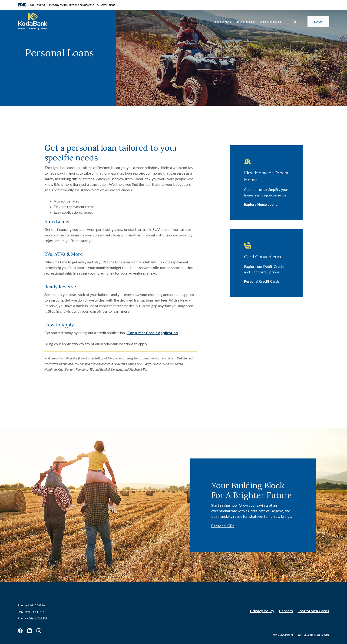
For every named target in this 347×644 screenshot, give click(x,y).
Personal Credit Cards (262, 281)
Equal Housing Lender (316, 635)
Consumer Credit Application (153, 333)
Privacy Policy (262, 611)
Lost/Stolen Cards (313, 611)
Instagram (39, 631)
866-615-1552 (38, 618)
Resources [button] (271, 22)
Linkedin (30, 631)
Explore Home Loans (261, 204)
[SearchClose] (295, 22)
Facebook (20, 631)
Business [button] (246, 22)
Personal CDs (223, 526)
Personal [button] (222, 22)
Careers (286, 611)
